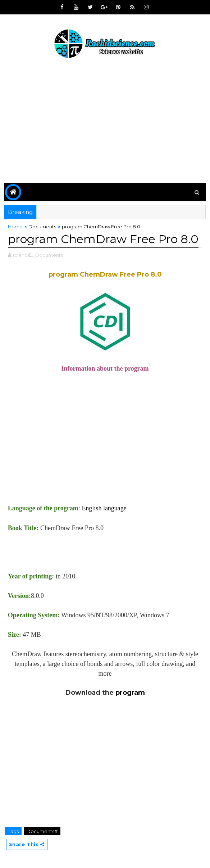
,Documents (49, 255)
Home (15, 227)
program (130, 693)
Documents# (42, 831)
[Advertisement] (105, 122)
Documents (42, 227)
